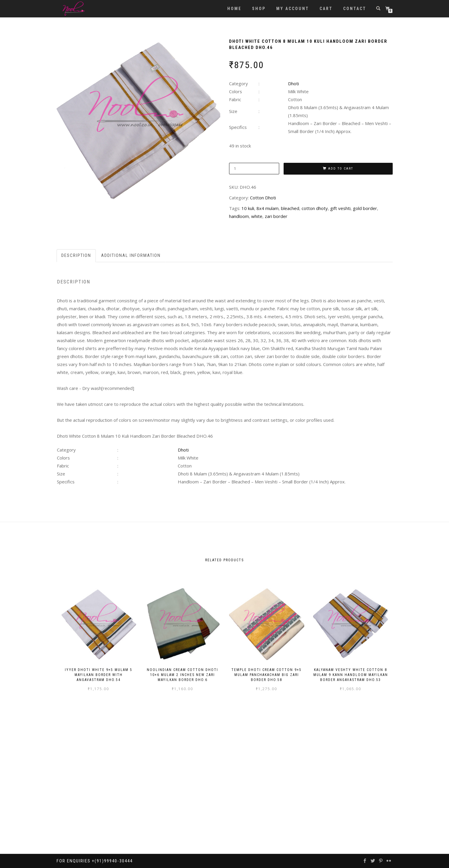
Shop (259, 9)
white (257, 216)
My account (293, 9)
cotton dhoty (315, 208)
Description (76, 255)
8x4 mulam (268, 208)
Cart (326, 9)
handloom (239, 216)
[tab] (77, 256)
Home (234, 9)
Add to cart (341, 169)
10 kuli (248, 208)
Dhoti (293, 83)
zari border (276, 216)
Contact (355, 9)
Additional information (131, 255)
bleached (290, 208)
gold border (365, 208)
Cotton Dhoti (263, 198)
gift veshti (340, 208)
